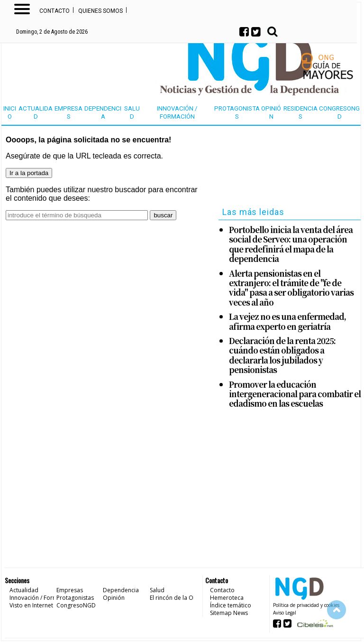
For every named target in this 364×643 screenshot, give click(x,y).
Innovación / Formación (177, 112)
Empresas (68, 112)
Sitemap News (229, 613)
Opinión (271, 112)
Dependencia (103, 112)
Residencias (300, 112)
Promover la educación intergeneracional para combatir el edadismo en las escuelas (295, 394)
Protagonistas (237, 112)
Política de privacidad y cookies (306, 605)
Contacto (55, 11)
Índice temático (231, 605)
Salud (132, 112)
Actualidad (36, 112)
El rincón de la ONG (176, 598)
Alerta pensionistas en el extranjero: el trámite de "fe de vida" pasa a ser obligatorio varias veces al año (291, 288)
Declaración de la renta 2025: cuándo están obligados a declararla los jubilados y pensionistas (282, 355)
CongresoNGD (339, 112)
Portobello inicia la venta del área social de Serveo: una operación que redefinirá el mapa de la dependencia (291, 244)
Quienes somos (100, 11)
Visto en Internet (31, 605)
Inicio (10, 112)
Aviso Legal (285, 613)
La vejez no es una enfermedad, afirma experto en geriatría (287, 321)
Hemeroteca (227, 598)
